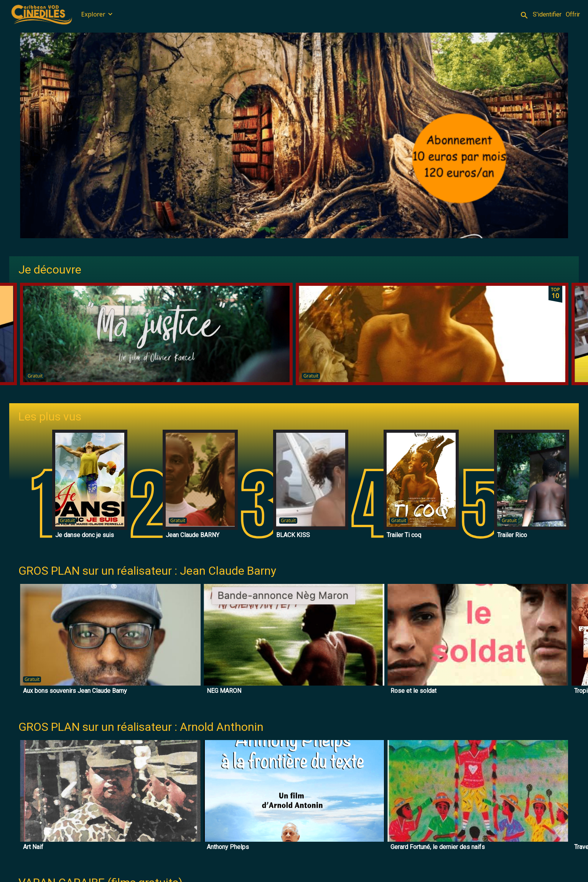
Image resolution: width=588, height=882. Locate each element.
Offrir (573, 14)
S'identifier (547, 14)
